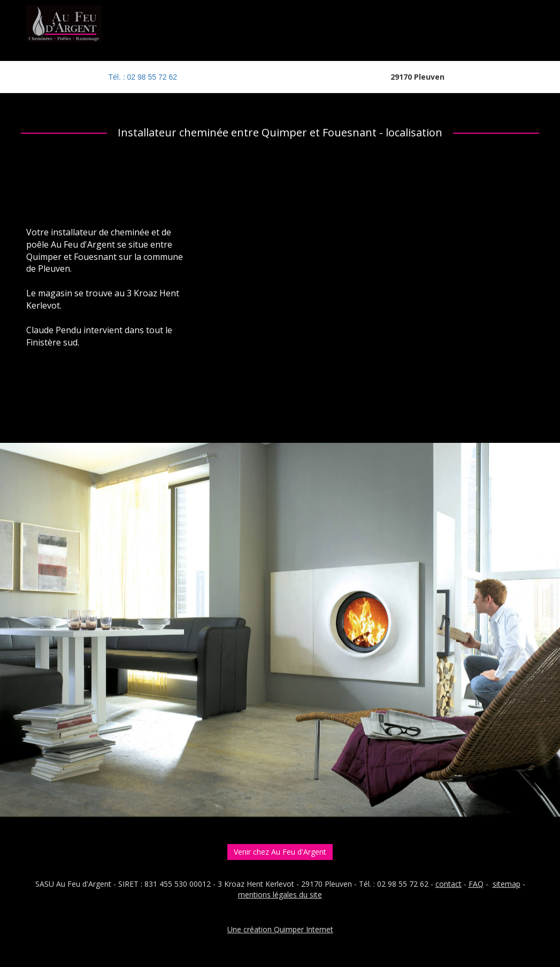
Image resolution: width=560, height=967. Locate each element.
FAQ (476, 884)
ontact (450, 884)
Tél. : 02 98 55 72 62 (143, 77)
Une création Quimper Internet (280, 929)
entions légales (271, 895)
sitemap (507, 884)
